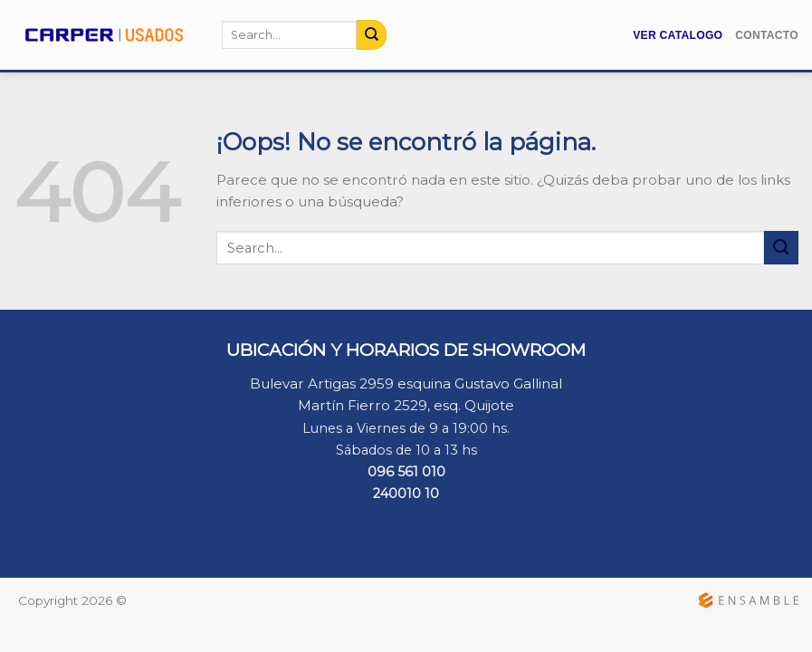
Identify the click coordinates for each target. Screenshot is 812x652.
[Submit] (371, 34)
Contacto (767, 35)
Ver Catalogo (678, 35)
